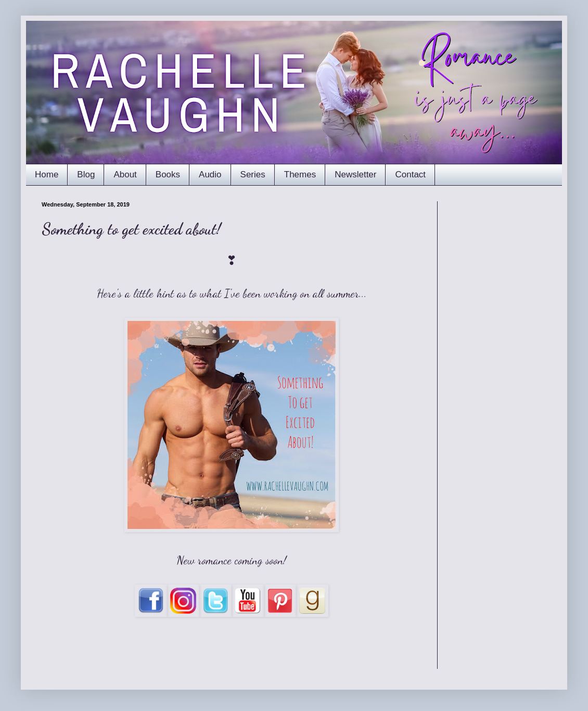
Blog (86, 174)
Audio (210, 174)
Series (253, 174)
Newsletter (355, 174)
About (125, 174)
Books (168, 174)
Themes (300, 174)
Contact (410, 174)
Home (47, 174)
